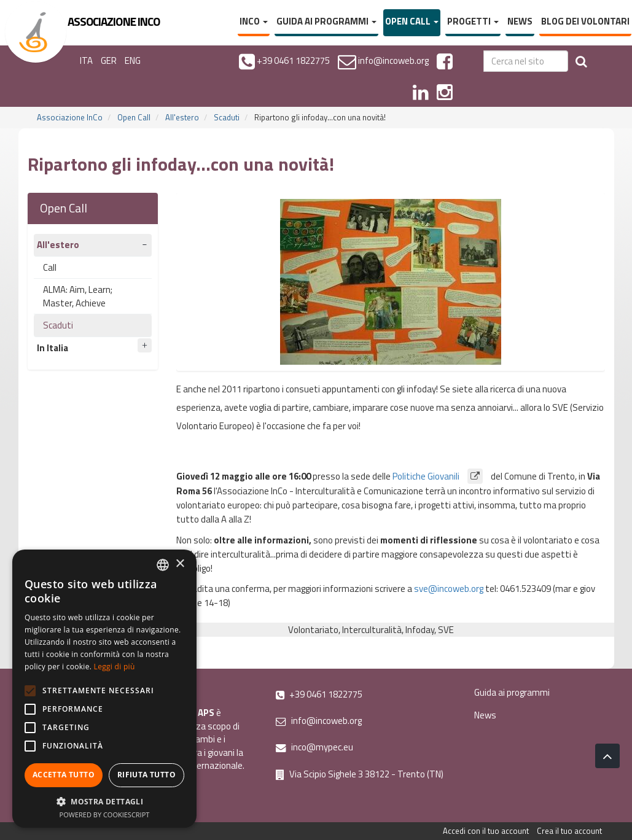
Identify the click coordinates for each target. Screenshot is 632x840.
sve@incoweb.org (449, 589)
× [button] (180, 564)
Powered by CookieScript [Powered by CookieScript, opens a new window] (105, 815)
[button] (104, 801)
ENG (133, 60)
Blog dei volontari (585, 21)
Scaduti (227, 117)
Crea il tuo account (569, 831)
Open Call (412, 21)
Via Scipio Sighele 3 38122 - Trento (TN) (360, 774)
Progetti (473, 21)
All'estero (182, 117)
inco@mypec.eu (314, 747)
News (520, 21)
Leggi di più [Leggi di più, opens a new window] (115, 667)
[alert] (104, 689)
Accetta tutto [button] (64, 775)
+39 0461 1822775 (319, 694)
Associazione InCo (70, 117)
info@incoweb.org (319, 721)
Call (50, 267)
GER (109, 60)
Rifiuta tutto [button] (146, 775)
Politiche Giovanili (442, 476)
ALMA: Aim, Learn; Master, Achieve (78, 296)
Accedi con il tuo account (486, 831)
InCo (254, 21)
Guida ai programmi (326, 21)
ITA (86, 60)
